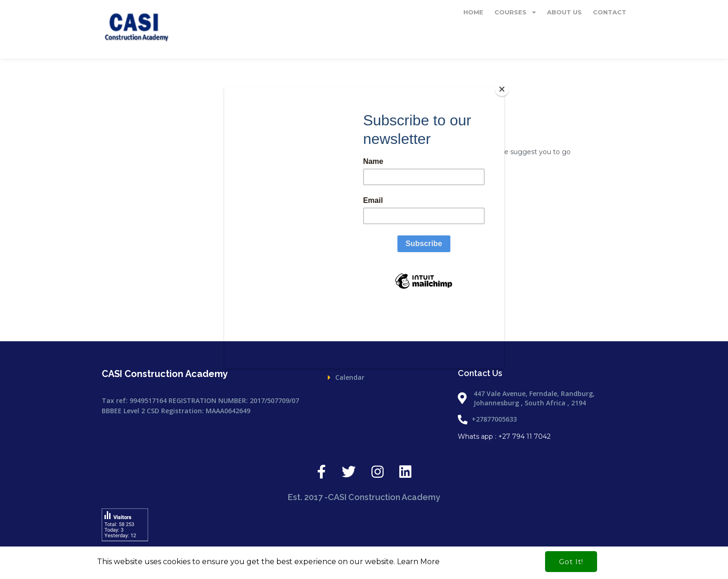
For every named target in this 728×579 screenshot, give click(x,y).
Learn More (418, 562)
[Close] (502, 89)
